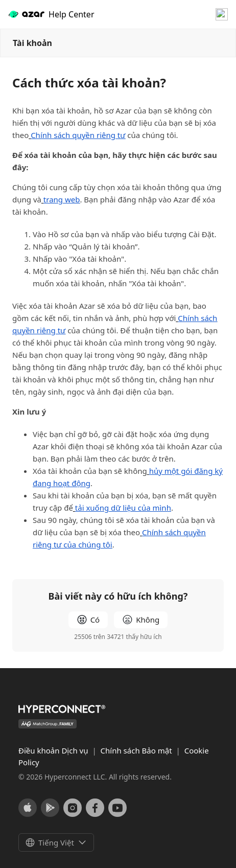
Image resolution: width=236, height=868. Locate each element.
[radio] (88, 620)
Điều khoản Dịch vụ (54, 750)
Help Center (51, 15)
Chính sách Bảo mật (137, 750)
